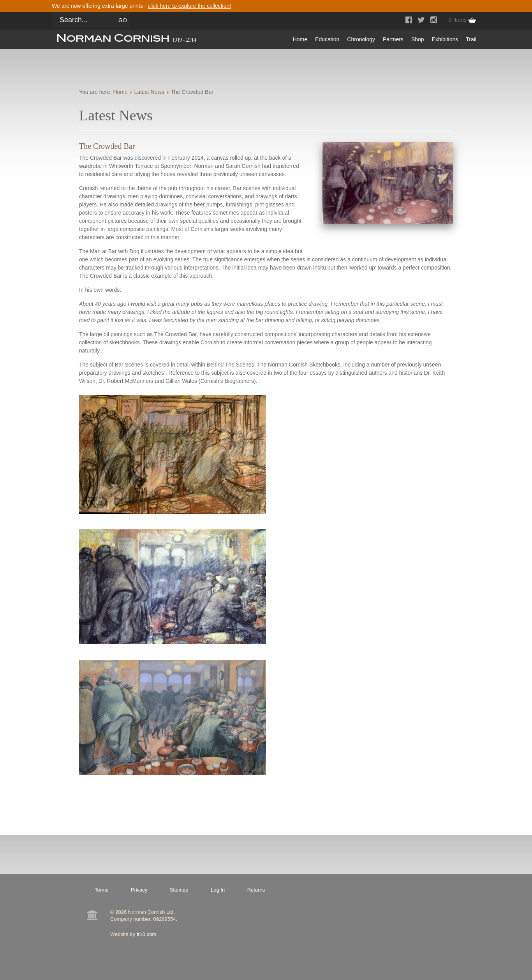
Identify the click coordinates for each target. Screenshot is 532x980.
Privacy (139, 890)
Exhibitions (445, 39)
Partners (393, 39)
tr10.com (147, 934)
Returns (256, 890)
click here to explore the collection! (189, 6)
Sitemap (179, 890)
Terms (101, 890)
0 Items (458, 20)
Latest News (149, 92)
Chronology (361, 39)
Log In (218, 890)
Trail (471, 39)
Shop (418, 39)
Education (327, 39)
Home (300, 39)
